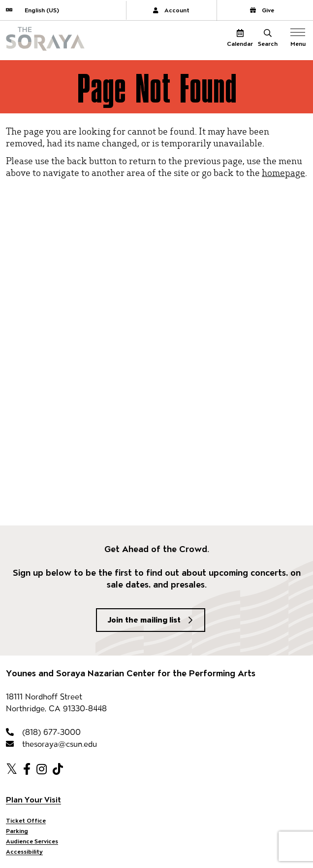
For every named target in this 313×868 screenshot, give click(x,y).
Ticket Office (26, 820)
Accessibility (24, 851)
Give (262, 10)
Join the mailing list (144, 620)
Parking (17, 831)
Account (171, 10)
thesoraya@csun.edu (51, 744)
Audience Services (32, 841)
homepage (283, 172)
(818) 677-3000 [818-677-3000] (43, 732)
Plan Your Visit (33, 800)
